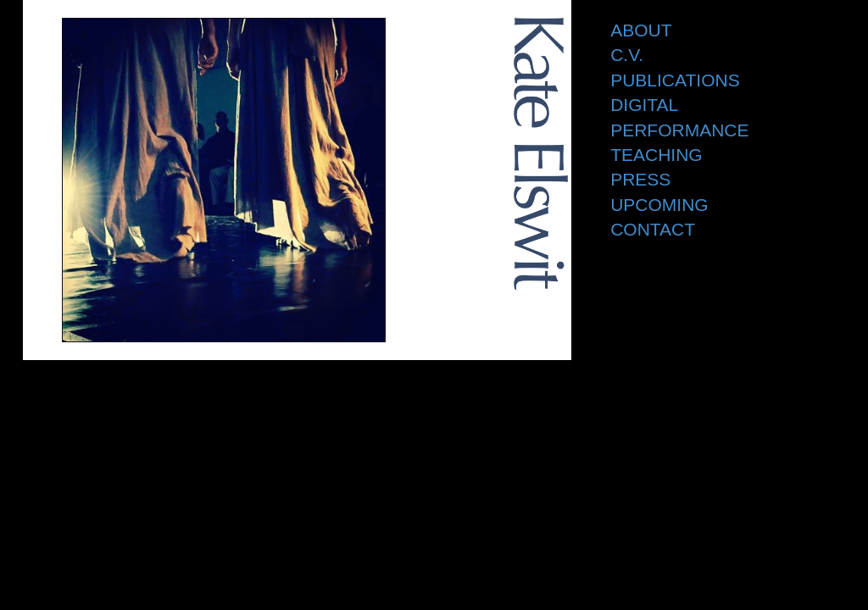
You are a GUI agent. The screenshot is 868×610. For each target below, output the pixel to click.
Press (640, 179)
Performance (679, 130)
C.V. (627, 55)
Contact (653, 229)
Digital (644, 105)
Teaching (657, 155)
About (641, 30)
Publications (675, 80)
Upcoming (659, 205)
